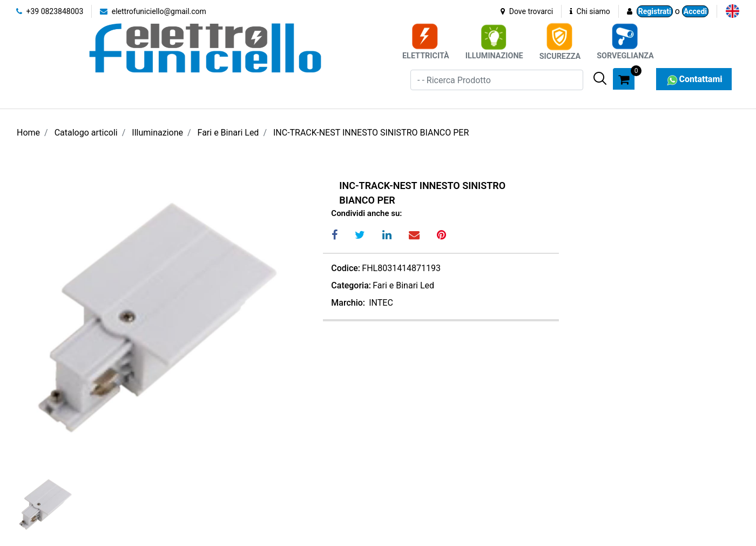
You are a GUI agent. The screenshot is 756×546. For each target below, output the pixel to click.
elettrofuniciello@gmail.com (153, 11)
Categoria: (351, 285)
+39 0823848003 (50, 11)
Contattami (694, 79)
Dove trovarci (527, 11)
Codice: (346, 268)
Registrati (655, 11)
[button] (600, 78)
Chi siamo (590, 11)
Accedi (695, 11)
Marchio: (348, 303)
